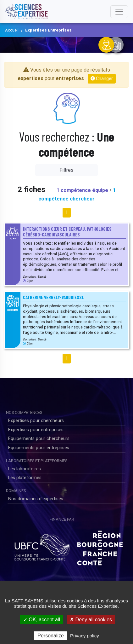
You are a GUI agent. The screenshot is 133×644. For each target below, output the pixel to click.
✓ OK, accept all (42, 620)
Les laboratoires (25, 469)
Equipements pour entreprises (39, 448)
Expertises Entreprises (48, 30)
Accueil (12, 30)
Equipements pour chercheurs (39, 439)
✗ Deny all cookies (91, 620)
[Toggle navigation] (119, 12)
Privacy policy (85, 636)
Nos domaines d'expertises (36, 499)
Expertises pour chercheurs (36, 421)
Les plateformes (25, 478)
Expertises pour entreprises (36, 430)
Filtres (66, 170)
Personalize (51, 636)
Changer (102, 78)
